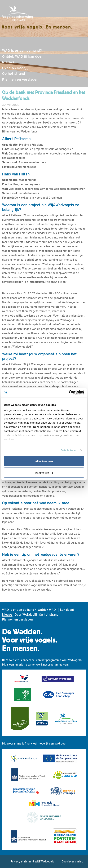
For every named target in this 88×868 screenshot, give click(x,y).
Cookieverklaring (72, 862)
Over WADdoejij (15, 68)
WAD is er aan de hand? (22, 50)
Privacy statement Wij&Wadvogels (32, 862)
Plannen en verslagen (20, 79)
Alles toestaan (44, 461)
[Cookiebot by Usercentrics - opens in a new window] (69, 393)
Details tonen (69, 450)
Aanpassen (44, 473)
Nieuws (15, 62)
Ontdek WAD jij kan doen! (23, 56)
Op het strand (14, 74)
